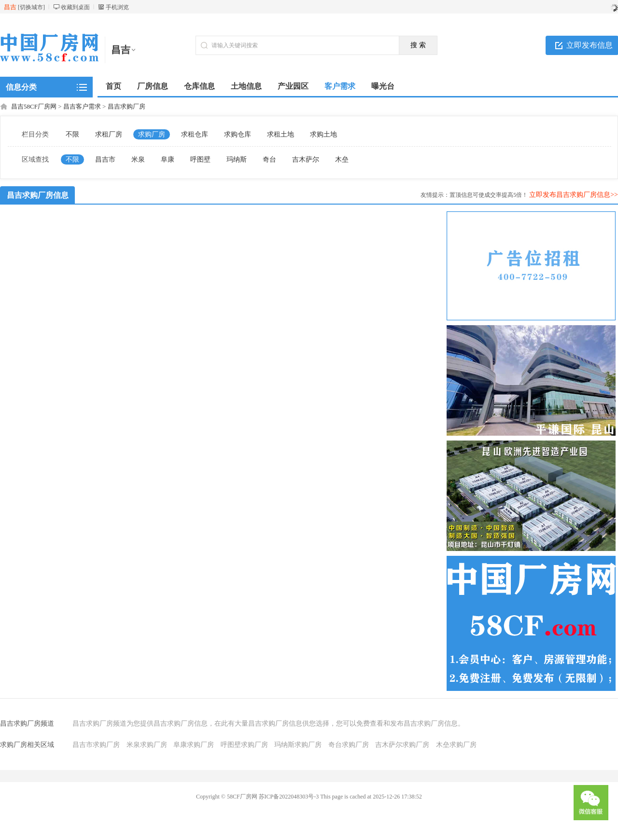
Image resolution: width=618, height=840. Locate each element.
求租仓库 (195, 134)
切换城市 (31, 7)
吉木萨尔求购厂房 (402, 745)
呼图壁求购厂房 (244, 745)
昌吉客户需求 (82, 106)
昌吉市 (105, 159)
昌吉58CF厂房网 (34, 106)
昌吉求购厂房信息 (38, 195)
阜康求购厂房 (194, 745)
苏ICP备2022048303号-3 (289, 797)
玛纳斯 (237, 159)
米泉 (138, 159)
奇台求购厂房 (349, 745)
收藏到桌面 (75, 7)
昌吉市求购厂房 (96, 745)
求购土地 (323, 134)
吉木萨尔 (306, 159)
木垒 (342, 159)
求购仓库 (238, 134)
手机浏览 (117, 7)
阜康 (168, 159)
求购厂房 (152, 134)
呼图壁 (200, 159)
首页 (113, 86)
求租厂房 (109, 134)
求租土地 (281, 134)
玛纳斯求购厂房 (298, 745)
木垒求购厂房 (456, 745)
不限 (72, 134)
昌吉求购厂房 (126, 106)
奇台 (269, 159)
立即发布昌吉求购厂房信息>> (574, 195)
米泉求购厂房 (147, 745)
